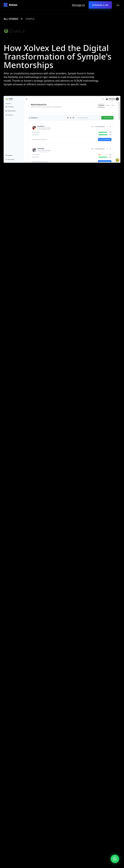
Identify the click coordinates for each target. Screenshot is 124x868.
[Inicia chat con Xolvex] (115, 859)
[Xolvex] (10, 5)
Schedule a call (100, 5)
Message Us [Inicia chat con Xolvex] (78, 5)
